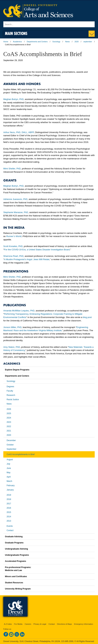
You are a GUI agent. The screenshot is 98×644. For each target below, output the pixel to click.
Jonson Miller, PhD (12, 327)
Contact (10, 530)
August (10, 460)
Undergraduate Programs (17, 555)
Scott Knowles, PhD (13, 246)
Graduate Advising (14, 537)
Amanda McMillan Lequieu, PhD (19, 311)
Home (6, 42)
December (11, 440)
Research (11, 395)
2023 (9, 422)
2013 (9, 521)
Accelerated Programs (15, 561)
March (9, 481)
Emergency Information (84, 624)
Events (10, 526)
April (9, 477)
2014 (9, 517)
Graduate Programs (14, 543)
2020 (76, 42)
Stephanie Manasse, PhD (16, 212)
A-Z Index (8, 624)
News (67, 42)
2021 (9, 431)
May (9, 473)
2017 (9, 504)
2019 (9, 495)
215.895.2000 (67, 641)
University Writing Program (18, 589)
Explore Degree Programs (17, 370)
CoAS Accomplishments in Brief (21, 454)
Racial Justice (13, 400)
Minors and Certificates (16, 576)
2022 (9, 426)
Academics (18, 42)
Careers (28, 624)
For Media (18, 624)
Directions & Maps (64, 624)
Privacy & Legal (40, 624)
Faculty (10, 391)
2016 (9, 508)
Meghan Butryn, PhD (13, 99)
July (8, 464)
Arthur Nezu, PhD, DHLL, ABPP (19, 132)
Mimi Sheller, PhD (12, 169)
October (10, 445)
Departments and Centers (37, 42)
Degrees (10, 387)
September (12, 449)
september (88, 42)
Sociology (56, 42)
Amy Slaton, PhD (12, 347)
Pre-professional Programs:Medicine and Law (18, 569)
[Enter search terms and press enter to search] (49, 24)
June (9, 468)
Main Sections (16, 33)
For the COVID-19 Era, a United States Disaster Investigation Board (37, 250)
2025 (9, 413)
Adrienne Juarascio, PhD (15, 199)
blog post (87, 317)
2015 (9, 512)
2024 (9, 418)
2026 (9, 409)
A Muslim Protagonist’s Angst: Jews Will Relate (27, 259)
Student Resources (14, 583)
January (10, 490)
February (11, 485)
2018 (9, 499)
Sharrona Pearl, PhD (13, 256)
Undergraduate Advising (16, 549)
